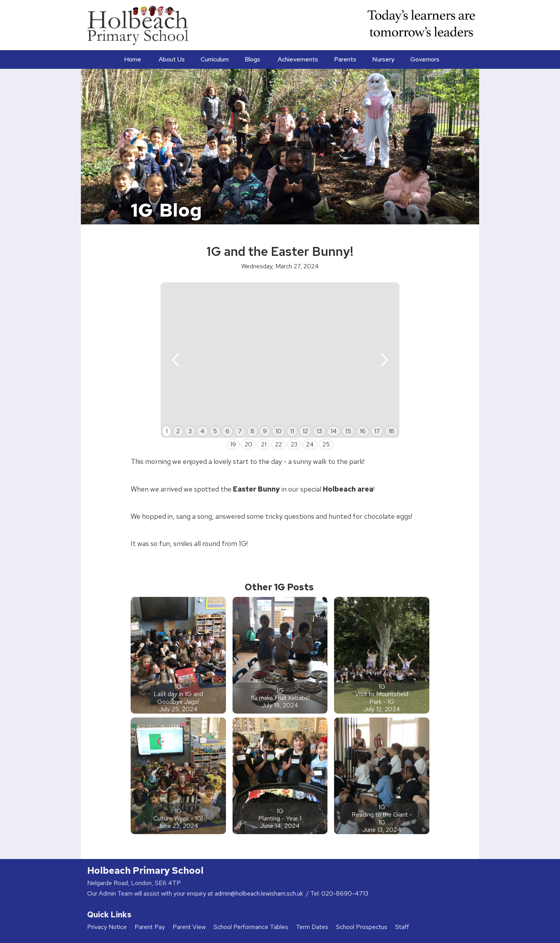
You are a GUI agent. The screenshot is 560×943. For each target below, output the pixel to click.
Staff (402, 927)
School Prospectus (362, 927)
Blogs (252, 59)
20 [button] (248, 444)
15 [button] (348, 431)
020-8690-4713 (345, 893)
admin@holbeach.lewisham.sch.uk (260, 893)
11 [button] (292, 431)
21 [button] (264, 444)
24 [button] (310, 444)
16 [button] (363, 431)
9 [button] (265, 431)
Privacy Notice (107, 927)
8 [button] (252, 431)
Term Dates (312, 927)
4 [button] (202, 431)
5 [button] (215, 431)
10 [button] (278, 431)
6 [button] (227, 431)
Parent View (189, 927)
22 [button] (278, 444)
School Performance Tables (251, 927)
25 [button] (326, 444)
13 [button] (319, 431)
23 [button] (294, 444)
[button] (171, 59)
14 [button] (334, 431)
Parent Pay (150, 927)
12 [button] (305, 431)
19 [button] (233, 444)
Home (133, 59)
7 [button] (240, 431)
